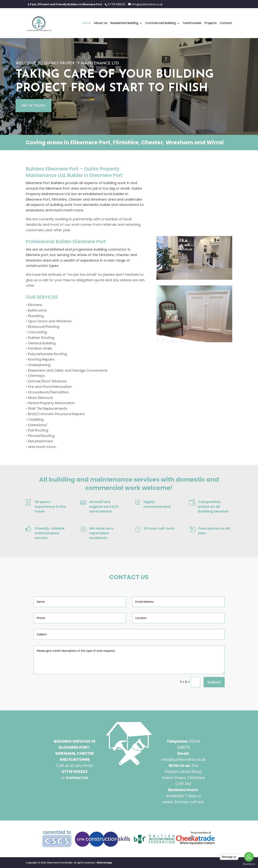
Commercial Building (160, 23)
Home (86, 23)
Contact (226, 23)
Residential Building (124, 23)
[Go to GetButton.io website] (249, 864)
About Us (101, 23)
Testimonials (192, 23)
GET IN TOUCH (33, 105)
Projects (211, 23)
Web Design (105, 863)
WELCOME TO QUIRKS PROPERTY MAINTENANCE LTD (67, 63)
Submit (214, 682)
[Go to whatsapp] (249, 857)
